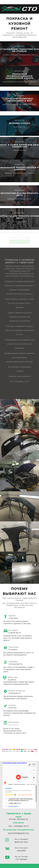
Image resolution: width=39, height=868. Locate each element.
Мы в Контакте (21, 848)
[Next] (35, 750)
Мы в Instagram (21, 839)
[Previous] (4, 750)
